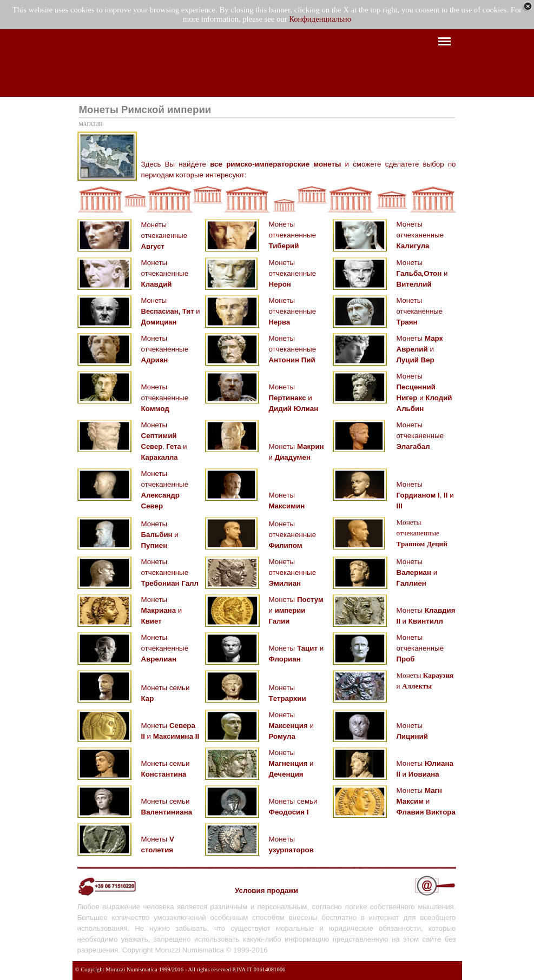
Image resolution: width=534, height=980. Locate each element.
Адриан (155, 360)
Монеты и (422, 273)
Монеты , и (425, 495)
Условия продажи (266, 890)
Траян (407, 322)
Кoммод (155, 409)
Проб (406, 659)
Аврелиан (159, 659)
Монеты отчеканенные (164, 236)
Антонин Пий (292, 360)
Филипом (286, 545)
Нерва (280, 322)
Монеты (154, 300)
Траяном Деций (422, 544)
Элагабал (413, 446)
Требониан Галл (170, 583)
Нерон (280, 284)
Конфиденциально (320, 19)
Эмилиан (285, 583)
